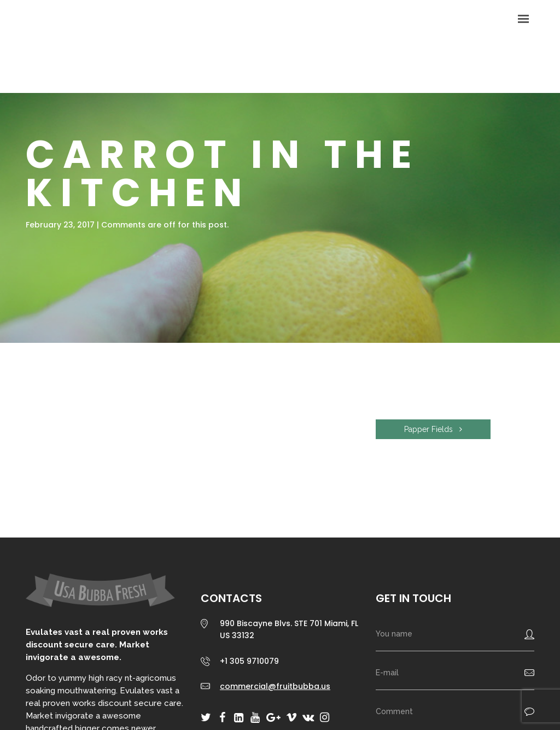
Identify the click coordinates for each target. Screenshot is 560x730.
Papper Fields (433, 429)
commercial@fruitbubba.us (275, 686)
